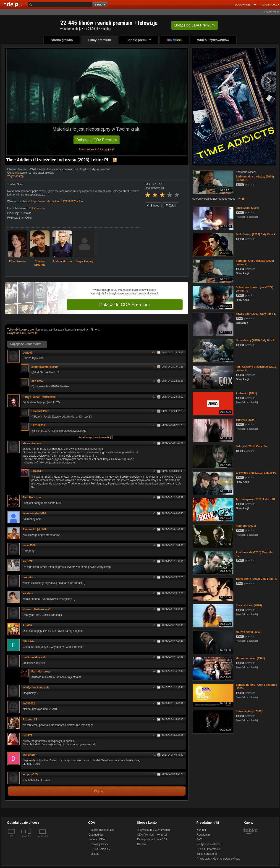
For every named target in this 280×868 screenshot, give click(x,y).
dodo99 (29, 353)
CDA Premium (36, 208)
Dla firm (142, 844)
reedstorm (31, 577)
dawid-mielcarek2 (36, 657)
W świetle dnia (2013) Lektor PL (256, 473)
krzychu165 (30, 774)
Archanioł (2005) (246, 393)
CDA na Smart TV (99, 849)
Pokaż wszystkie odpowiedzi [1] (96, 438)
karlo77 (29, 561)
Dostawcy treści (98, 844)
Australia (26, 213)
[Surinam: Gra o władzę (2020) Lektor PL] (213, 182)
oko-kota (37, 381)
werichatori (30, 755)
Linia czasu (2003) (247, 208)
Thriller (11, 184)
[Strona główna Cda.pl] (13, 4)
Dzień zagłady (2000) (249, 711)
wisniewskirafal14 (36, 513)
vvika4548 (29, 545)
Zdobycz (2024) (246, 420)
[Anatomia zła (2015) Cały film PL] (213, 562)
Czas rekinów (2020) (249, 605)
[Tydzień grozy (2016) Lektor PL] (213, 509)
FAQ (199, 839)
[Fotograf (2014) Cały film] (213, 456)
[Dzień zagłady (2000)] (213, 721)
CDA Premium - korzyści (152, 835)
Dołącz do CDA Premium (97, 140)
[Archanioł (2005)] (213, 403)
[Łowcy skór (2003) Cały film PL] (213, 324)
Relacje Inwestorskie (101, 830)
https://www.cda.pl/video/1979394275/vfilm (57, 201)
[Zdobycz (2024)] (213, 430)
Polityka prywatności (209, 844)
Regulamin (203, 835)
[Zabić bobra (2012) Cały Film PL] (213, 589)
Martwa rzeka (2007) (249, 632)
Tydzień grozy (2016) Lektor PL (256, 499)
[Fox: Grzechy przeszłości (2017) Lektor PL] (213, 377)
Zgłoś (171, 206)
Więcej (99, 791)
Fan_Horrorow (34, 498)
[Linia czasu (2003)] (213, 218)
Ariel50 (29, 625)
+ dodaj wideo (271, 12)
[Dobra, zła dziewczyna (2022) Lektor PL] (213, 297)
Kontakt (201, 830)
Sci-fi (20, 184)
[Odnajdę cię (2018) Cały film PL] (213, 350)
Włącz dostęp (16, 176)
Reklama (94, 854)
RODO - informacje (208, 849)
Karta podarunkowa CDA (152, 839)
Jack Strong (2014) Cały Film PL (256, 234)
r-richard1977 (42, 411)
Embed (153, 206)
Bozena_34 (32, 720)
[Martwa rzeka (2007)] (213, 642)
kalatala (28, 593)
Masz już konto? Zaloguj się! (96, 149)
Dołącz (195, 25)
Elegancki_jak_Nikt (37, 529)
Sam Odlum (26, 218)
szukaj (100, 5)
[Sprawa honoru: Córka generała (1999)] (213, 695)
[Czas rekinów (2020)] (213, 615)
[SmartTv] (30, 839)
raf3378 (28, 736)
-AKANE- (39, 471)
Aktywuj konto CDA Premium (155, 830)
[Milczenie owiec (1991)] (213, 668)
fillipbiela (30, 641)
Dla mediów (96, 835)
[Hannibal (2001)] (213, 536)
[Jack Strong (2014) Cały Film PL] (213, 244)
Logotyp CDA (97, 839)
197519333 (38, 425)
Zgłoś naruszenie (207, 854)
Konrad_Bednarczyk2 (38, 609)
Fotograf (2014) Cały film (252, 446)
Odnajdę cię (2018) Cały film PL (256, 340)
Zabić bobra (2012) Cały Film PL (256, 579)
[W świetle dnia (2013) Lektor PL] (213, 483)
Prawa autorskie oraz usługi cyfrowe (219, 859)
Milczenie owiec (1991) (250, 658)
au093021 (31, 704)
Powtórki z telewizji (247, 217)
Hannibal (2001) (246, 526)
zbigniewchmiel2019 (46, 367)
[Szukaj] (60, 4)
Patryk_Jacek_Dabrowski (39, 397)
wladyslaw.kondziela (38, 688)
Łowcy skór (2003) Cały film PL (256, 314)
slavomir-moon (33, 443)
